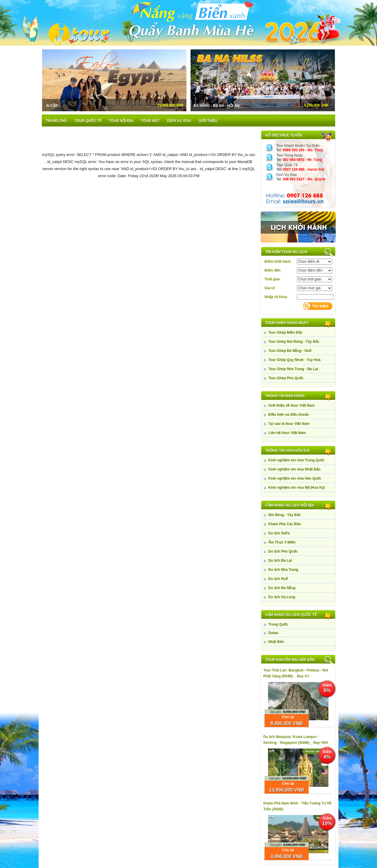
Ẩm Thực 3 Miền (282, 542)
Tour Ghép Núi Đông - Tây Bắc (294, 342)
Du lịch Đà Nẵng (282, 588)
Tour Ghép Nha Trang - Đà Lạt (293, 369)
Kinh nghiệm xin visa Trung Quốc (296, 460)
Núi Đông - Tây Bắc (285, 515)
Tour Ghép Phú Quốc (286, 378)
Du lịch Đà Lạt (280, 561)
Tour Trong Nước (290, 155)
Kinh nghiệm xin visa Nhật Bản (294, 469)
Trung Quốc (278, 624)
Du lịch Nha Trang (283, 570)
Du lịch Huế (278, 579)
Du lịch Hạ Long (282, 597)
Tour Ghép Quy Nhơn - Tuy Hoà (294, 360)
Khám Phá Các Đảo (285, 524)
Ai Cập (52, 106)
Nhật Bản (276, 642)
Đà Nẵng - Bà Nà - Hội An (216, 106)
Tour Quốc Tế (287, 165)
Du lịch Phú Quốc (283, 551)
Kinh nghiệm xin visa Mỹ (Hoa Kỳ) (297, 488)
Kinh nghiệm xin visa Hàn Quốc (295, 478)
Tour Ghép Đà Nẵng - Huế (290, 351)
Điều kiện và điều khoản (289, 415)
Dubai (273, 633)
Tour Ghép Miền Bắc (285, 332)
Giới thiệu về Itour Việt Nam (291, 405)
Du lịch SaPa (279, 533)
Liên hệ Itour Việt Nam (287, 433)
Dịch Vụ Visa (286, 175)
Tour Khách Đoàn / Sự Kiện (298, 146)
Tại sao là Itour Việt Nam (289, 424)
